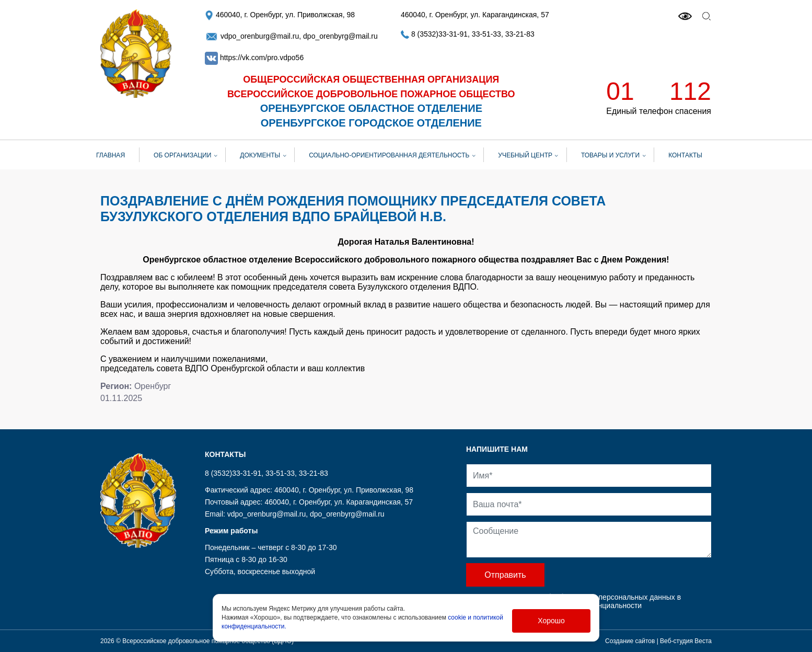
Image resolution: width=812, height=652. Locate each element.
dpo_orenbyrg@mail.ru (340, 36)
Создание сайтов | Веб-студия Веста (658, 641)
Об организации (182, 155)
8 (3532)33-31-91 (434, 34)
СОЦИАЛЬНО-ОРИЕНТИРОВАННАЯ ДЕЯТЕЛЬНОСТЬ (389, 155)
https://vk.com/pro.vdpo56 (262, 58)
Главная (111, 155)
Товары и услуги (610, 155)
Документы (260, 155)
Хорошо (551, 621)
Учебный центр (525, 155)
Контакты (685, 155)
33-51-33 (486, 34)
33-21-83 (520, 34)
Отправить (505, 575)
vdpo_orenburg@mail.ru (252, 36)
